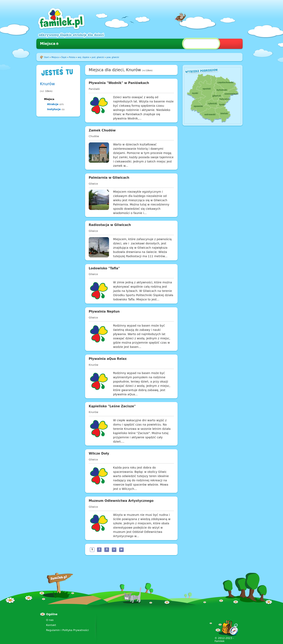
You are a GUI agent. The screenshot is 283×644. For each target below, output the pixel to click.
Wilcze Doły (99, 454)
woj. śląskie (83, 57)
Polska (72, 57)
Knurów (47, 84)
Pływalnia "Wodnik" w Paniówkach (119, 83)
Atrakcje (53, 104)
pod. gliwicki (98, 57)
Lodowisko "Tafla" (104, 268)
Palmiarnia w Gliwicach (109, 178)
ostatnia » (121, 550)
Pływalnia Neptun (104, 312)
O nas (50, 620)
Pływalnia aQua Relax (108, 359)
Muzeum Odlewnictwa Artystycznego (121, 501)
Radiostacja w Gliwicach (110, 225)
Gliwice (93, 184)
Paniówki (94, 89)
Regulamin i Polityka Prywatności (67, 630)
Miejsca (48, 44)
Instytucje (54, 109)
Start (46, 57)
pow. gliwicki (113, 57)
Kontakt (51, 625)
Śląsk (64, 57)
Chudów (94, 136)
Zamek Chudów (102, 130)
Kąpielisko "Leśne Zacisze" (112, 406)
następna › (114, 550)
